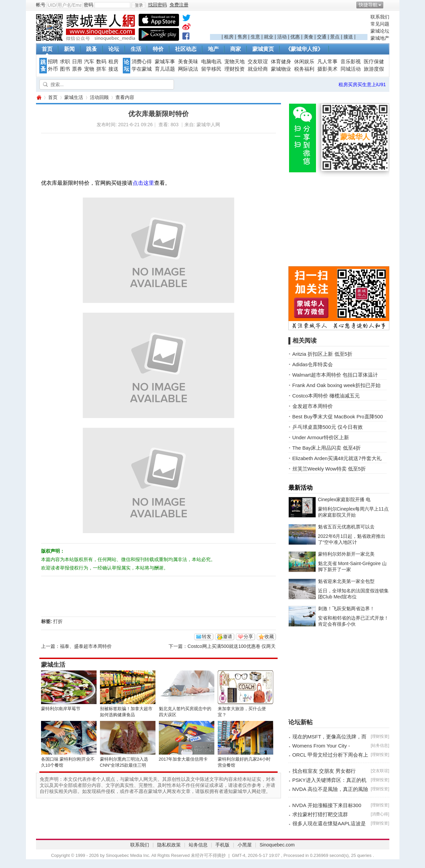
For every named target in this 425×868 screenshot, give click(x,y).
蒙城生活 (74, 97)
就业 (269, 37)
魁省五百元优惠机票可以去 (346, 527)
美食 (309, 37)
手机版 (222, 845)
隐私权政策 (169, 845)
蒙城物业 (281, 69)
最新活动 (300, 488)
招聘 (53, 62)
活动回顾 (99, 97)
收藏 (269, 636)
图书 (65, 69)
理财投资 (235, 69)
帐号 (41, 5)
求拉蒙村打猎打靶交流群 (320, 814)
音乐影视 (351, 62)
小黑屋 (245, 845)
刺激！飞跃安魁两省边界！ (346, 609)
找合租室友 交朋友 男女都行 (324, 771)
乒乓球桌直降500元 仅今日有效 (328, 427)
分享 (248, 636)
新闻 (69, 49)
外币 (53, 69)
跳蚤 (92, 49)
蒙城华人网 (39, 97)
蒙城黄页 (263, 49)
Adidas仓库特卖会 (313, 364)
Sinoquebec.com (277, 845)
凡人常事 (327, 62)
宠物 (89, 69)
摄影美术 (327, 69)
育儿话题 (165, 69)
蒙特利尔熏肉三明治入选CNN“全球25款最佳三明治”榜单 (124, 765)
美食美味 (188, 62)
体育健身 (281, 62)
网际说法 (188, 69)
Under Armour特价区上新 (321, 437)
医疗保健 (374, 62)
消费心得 (142, 62)
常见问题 (380, 24)
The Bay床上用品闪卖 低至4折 (327, 448)
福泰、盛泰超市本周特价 (86, 646)
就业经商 (258, 69)
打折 (58, 621)
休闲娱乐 (304, 62)
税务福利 (304, 69)
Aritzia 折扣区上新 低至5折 (322, 354)
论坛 (114, 49)
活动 (282, 37)
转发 (207, 636)
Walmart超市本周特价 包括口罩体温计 (335, 375)
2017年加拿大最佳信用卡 (183, 759)
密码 (88, 5)
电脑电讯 (211, 62)
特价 (158, 49)
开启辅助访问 (388, 5)
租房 (229, 37)
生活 (136, 49)
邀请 (227, 636)
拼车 (101, 69)
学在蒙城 (142, 69)
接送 (348, 37)
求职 (65, 62)
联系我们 (380, 17)
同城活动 (351, 69)
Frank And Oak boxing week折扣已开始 (337, 385)
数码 (101, 62)
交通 (322, 37)
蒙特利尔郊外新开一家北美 (346, 554)
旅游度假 (374, 69)
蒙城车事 (165, 62)
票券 (77, 69)
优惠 (295, 37)
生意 (255, 37)
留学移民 (211, 69)
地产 (213, 49)
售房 (242, 37)
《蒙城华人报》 (304, 49)
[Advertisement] (289, 24)
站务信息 (380, 745)
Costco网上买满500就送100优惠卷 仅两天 (232, 646)
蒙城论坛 (380, 31)
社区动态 (186, 49)
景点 (335, 37)
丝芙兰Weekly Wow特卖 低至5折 (329, 469)
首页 (47, 49)
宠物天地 (235, 62)
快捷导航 (368, 5)
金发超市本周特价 (313, 406)
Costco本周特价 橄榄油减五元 (326, 396)
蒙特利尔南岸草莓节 (61, 709)
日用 (77, 62)
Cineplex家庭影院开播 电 (344, 499)
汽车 (89, 62)
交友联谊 (258, 62)
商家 (236, 49)
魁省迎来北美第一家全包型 (346, 581)
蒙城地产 (380, 38)
